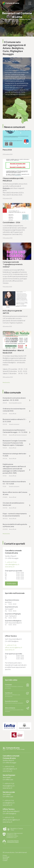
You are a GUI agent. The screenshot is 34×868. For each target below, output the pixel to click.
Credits (5, 860)
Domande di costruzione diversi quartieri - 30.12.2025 (14, 399)
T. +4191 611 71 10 (8, 801)
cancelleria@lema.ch (12, 564)
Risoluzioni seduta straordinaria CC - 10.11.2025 (14, 483)
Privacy (5, 855)
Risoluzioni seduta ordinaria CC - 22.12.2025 (15, 420)
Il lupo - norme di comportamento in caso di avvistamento (15, 515)
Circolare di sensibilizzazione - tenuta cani (14, 504)
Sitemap (5, 859)
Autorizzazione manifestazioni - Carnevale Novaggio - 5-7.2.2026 (15, 431)
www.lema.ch (10, 567)
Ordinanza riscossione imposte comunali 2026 (14, 410)
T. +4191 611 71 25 (11, 645)
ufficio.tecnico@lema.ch (14, 647)
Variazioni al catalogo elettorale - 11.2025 (15, 455)
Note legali (6, 857)
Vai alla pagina (11, 583)
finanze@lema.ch (9, 786)
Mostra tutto (6, 382)
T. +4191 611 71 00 (11, 562)
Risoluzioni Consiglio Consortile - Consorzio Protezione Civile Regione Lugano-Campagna (15, 443)
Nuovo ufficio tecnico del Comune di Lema (15, 493)
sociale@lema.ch (9, 803)
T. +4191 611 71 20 (8, 784)
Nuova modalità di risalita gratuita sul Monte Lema (15, 525)
